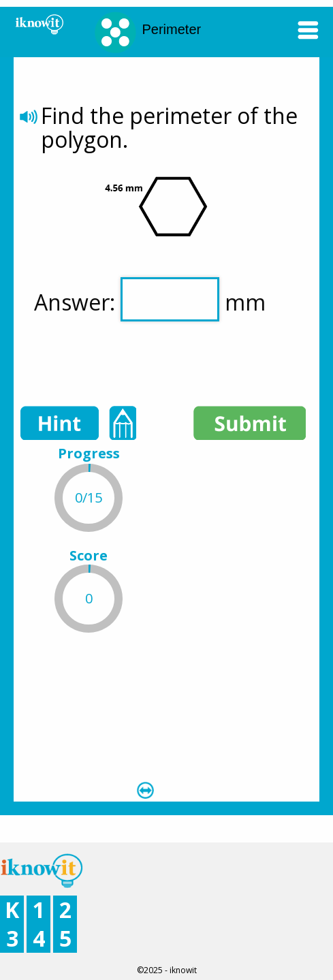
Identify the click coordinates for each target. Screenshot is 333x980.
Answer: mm (150, 299)
